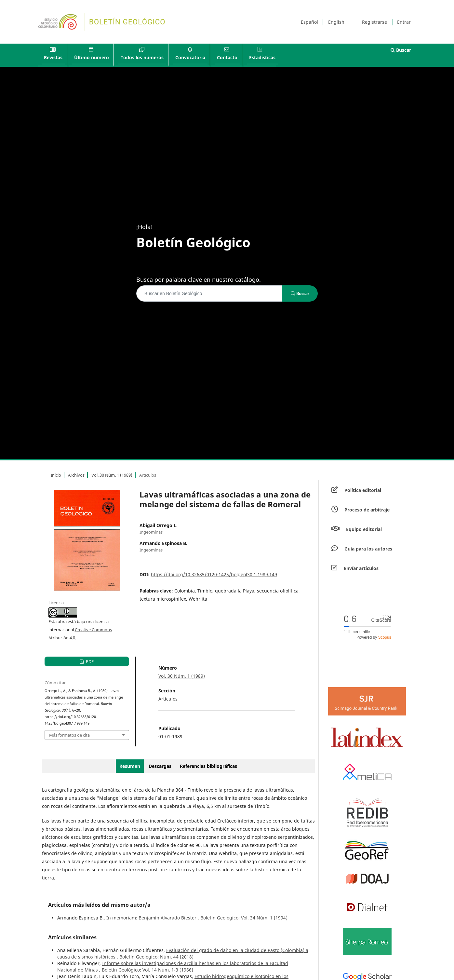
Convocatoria (190, 57)
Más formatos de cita (69, 735)
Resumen (130, 766)
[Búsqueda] (209, 293)
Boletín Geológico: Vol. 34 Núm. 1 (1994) (244, 918)
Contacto (227, 57)
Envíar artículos (361, 568)
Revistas (53, 57)
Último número (92, 57)
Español (309, 22)
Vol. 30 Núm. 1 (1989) (112, 475)
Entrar (404, 22)
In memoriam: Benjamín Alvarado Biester (152, 918)
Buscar (401, 50)
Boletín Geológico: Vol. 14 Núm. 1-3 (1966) (147, 970)
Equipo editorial (364, 529)
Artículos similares (72, 937)
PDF (89, 661)
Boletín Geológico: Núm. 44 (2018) (156, 957)
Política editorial (363, 490)
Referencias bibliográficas (208, 766)
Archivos (76, 475)
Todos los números (142, 57)
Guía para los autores (368, 549)
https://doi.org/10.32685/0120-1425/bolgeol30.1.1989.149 (214, 574)
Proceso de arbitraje (367, 510)
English (336, 22)
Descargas (160, 766)
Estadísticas (262, 57)
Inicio (56, 475)
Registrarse (374, 22)
